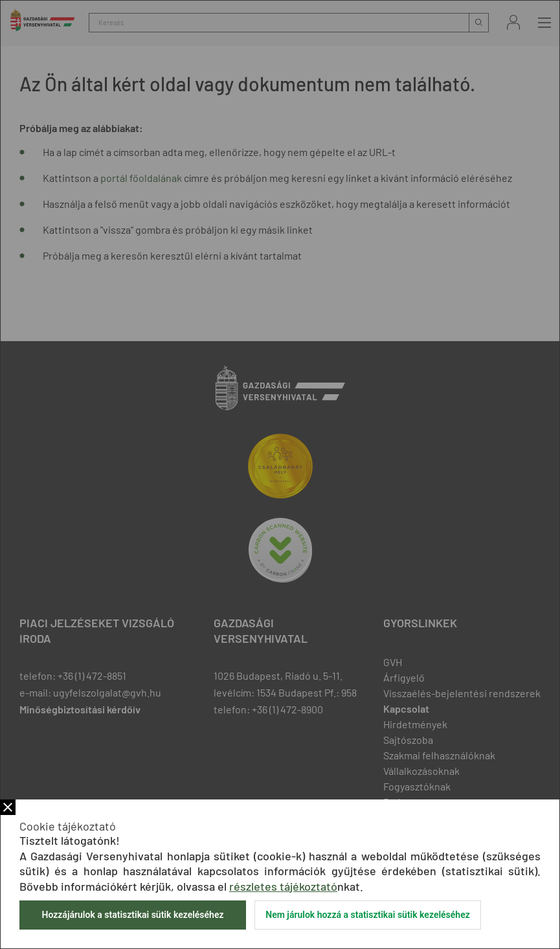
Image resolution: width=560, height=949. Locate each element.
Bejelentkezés (513, 22)
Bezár (8, 807)
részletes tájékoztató (283, 886)
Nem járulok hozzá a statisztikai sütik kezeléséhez (368, 915)
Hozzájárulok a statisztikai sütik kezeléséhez (132, 915)
